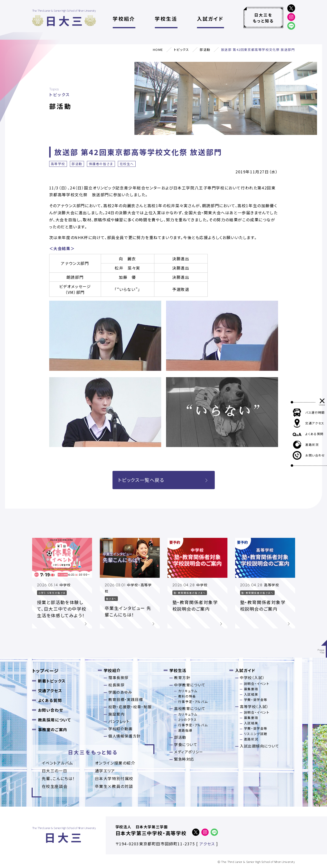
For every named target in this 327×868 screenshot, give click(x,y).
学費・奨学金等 (256, 700)
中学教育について (190, 685)
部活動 (205, 50)
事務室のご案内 (53, 729)
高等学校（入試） (254, 706)
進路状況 (251, 739)
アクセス (207, 844)
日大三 (65, 21)
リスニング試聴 (256, 734)
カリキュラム (188, 691)
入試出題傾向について (260, 746)
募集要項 (251, 689)
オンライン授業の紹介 (115, 763)
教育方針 (182, 677)
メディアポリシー (189, 752)
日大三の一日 (55, 771)
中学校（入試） (252, 677)
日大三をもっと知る (263, 18)
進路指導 (185, 730)
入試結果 (251, 694)
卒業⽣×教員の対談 (114, 786)
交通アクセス (50, 691)
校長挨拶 (116, 685)
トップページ (46, 671)
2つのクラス (188, 720)
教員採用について (55, 720)
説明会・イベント (257, 684)
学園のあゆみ (120, 692)
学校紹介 (124, 19)
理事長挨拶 (118, 677)
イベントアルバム (58, 763)
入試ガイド (210, 19)
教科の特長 (187, 696)
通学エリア (105, 771)
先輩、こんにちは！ (58, 778)
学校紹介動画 (121, 729)
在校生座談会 (55, 786)
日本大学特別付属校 (114, 778)
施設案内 (116, 714)
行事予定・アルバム (193, 702)
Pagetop (321, 651)
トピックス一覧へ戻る (164, 480)
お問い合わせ (51, 710)
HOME (158, 50)
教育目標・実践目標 (126, 699)
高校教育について (190, 708)
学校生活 (166, 19)
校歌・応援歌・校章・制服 (130, 707)
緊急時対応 (184, 759)
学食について (186, 744)
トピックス (182, 50)
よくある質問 (50, 700)
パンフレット (119, 721)
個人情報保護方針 (125, 736)
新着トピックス (52, 681)
